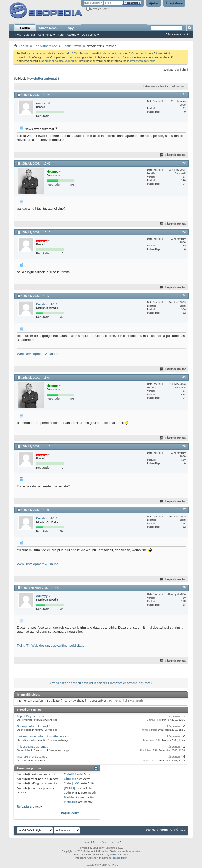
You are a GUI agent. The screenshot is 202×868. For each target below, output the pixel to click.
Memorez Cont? (98, 9)
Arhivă (174, 830)
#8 (184, 587)
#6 (184, 446)
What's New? (48, 28)
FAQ (18, 35)
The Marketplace (45, 46)
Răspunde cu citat (173, 155)
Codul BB (70, 774)
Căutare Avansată (177, 34)
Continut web (72, 46)
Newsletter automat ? (43, 79)
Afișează (177, 86)
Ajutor (154, 3)
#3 (184, 232)
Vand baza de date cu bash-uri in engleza (80, 683)
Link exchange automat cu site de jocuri (44, 736)
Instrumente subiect (154, 86)
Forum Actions (67, 35)
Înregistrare (174, 3)
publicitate (77, 646)
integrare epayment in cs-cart (130, 683)
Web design (40, 646)
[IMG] (76, 783)
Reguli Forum (70, 813)
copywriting (59, 646)
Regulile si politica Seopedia (59, 61)
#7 (184, 509)
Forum (25, 28)
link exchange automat (32, 747)
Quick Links (89, 35)
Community (45, 35)
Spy (71, 28)
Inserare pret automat (32, 757)
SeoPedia (113, 865)
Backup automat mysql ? (34, 726)
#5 (184, 377)
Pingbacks (71, 802)
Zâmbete (70, 779)
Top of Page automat (31, 716)
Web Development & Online (38, 354)
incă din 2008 (70, 53)
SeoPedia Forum (157, 830)
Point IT (23, 646)
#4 (184, 295)
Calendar (29, 35)
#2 (184, 163)
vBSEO (114, 855)
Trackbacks (71, 797)
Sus (183, 830)
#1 (184, 94)
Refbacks (23, 806)
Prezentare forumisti (143, 61)
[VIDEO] (69, 788)
